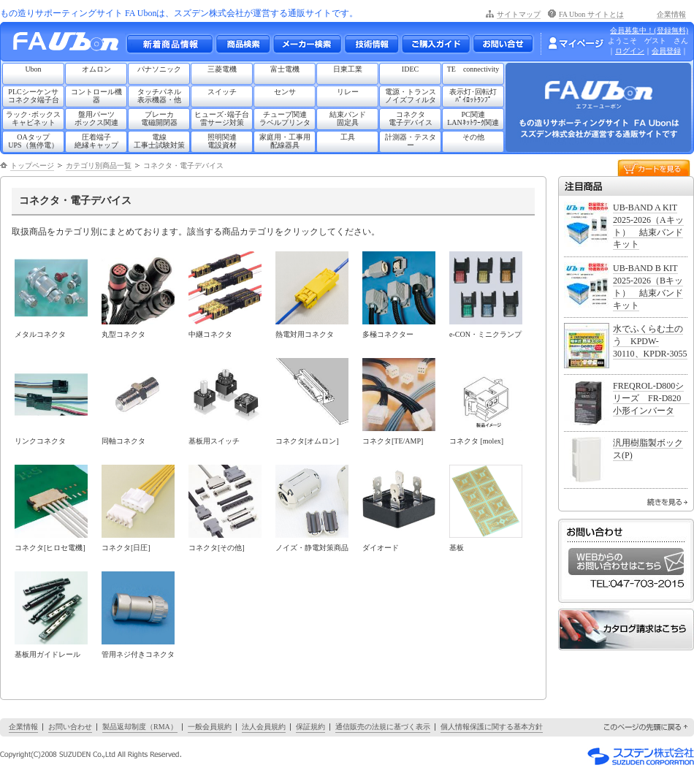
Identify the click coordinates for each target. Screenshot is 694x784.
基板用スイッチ (214, 441)
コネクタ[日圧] (126, 548)
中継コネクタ (210, 334)
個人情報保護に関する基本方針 (492, 727)
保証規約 (310, 727)
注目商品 (626, 186)
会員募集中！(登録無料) (649, 30)
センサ (285, 92)
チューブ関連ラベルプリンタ (285, 118)
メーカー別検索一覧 (307, 44)
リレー (348, 92)
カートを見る (654, 167)
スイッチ (222, 92)
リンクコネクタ (40, 441)
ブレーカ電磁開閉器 (159, 118)
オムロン (96, 69)
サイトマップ (519, 14)
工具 (348, 137)
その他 (473, 137)
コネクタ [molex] (476, 441)
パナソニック (159, 69)
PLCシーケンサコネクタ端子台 (34, 96)
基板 (457, 548)
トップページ (32, 165)
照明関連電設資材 (222, 141)
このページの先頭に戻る (647, 727)
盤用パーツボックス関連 (96, 118)
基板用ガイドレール (47, 654)
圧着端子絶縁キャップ (96, 141)
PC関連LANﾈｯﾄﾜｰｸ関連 (473, 118)
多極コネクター (388, 334)
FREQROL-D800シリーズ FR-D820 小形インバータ (651, 398)
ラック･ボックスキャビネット (33, 118)
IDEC (410, 69)
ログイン (630, 51)
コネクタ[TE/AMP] (393, 441)
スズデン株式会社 (641, 756)
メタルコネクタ (40, 334)
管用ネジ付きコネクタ (138, 654)
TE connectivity (473, 69)
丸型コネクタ (123, 334)
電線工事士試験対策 (159, 141)
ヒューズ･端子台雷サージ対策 (222, 118)
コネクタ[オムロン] (307, 441)
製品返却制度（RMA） (140, 727)
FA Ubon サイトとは (591, 14)
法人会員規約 (264, 727)
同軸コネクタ (123, 441)
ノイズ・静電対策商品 (312, 548)
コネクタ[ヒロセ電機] (50, 548)
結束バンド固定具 (348, 118)
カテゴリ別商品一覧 (99, 165)
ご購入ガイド (435, 44)
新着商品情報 (169, 44)
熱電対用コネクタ (305, 334)
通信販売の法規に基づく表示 (383, 727)
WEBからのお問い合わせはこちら (626, 562)
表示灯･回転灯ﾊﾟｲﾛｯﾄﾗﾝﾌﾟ (473, 96)
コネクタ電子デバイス (411, 118)
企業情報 (671, 14)
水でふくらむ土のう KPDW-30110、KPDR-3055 (650, 341)
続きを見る (667, 502)
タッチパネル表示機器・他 (159, 96)
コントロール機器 (96, 96)
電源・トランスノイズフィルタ (411, 96)
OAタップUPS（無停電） (33, 141)
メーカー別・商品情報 (243, 44)
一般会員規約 (210, 727)
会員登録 (666, 51)
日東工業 (348, 69)
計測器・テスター (411, 141)
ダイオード (381, 548)
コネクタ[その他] (217, 548)
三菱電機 (222, 69)
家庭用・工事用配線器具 (285, 141)
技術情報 (371, 44)
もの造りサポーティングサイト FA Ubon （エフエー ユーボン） (70, 45)
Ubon (33, 69)
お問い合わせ (503, 44)
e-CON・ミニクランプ (485, 334)
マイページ (576, 43)
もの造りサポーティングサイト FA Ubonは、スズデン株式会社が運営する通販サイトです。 (179, 13)
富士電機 (285, 69)
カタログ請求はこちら (626, 629)
